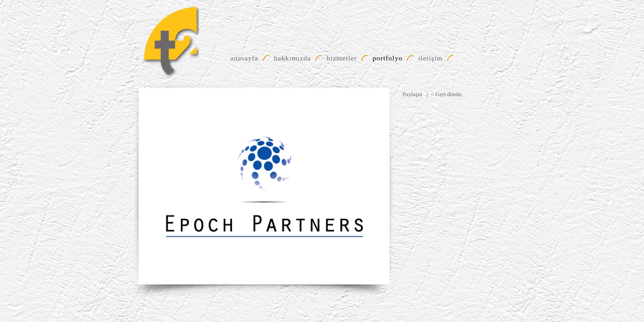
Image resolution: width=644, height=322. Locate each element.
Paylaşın (412, 94)
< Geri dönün (446, 94)
